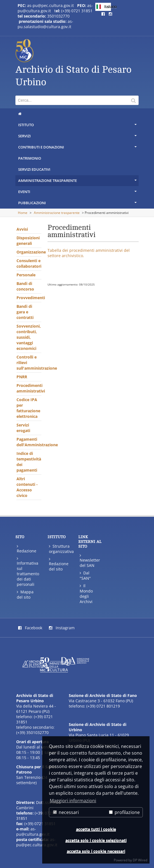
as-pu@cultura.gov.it (33, 832)
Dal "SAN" (85, 576)
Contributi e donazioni (78, 148)
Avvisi (22, 229)
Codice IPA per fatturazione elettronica (28, 408)
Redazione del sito (59, 564)
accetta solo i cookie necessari (96, 851)
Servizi (78, 137)
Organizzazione (29, 252)
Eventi (78, 193)
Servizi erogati (23, 428)
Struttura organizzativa (60, 549)
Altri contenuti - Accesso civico (27, 487)
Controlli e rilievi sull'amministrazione (29, 363)
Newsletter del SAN (90, 560)
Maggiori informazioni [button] (73, 801)
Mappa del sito (25, 594)
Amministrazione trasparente (78, 182)
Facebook (30, 628)
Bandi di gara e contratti (25, 312)
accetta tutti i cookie (96, 829)
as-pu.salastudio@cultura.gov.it (45, 24)
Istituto (78, 126)
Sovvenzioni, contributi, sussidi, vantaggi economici (29, 337)
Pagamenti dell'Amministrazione (29, 442)
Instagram (62, 628)
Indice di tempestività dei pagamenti (29, 462)
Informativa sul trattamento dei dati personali (28, 571)
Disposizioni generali (28, 241)
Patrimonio (30, 158)
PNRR (22, 377)
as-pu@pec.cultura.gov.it (50, 5)
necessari (66, 812)
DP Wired (140, 860)
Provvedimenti (29, 298)
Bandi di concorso (25, 286)
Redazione (27, 548)
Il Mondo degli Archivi (86, 594)
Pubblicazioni (78, 204)
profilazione (124, 812)
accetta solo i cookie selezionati (96, 840)
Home (23, 213)
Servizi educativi (34, 169)
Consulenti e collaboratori (29, 263)
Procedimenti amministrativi (29, 388)
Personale (26, 275)
